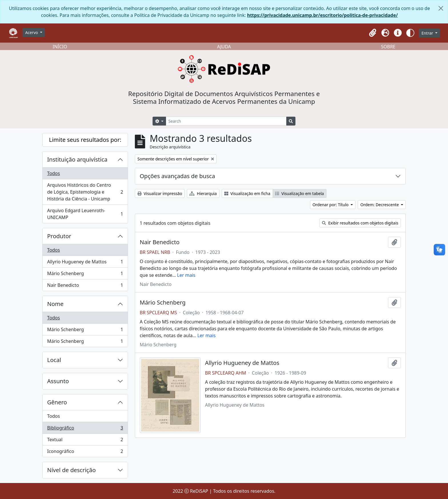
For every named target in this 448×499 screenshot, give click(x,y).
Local (54, 360)
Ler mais (186, 275)
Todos (54, 173)
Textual (85, 441)
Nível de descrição (71, 470)
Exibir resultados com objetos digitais (360, 223)
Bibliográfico (85, 429)
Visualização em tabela (300, 193)
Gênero (57, 402)
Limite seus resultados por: (85, 140)
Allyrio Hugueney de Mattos (85, 263)
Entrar (428, 33)
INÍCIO (60, 47)
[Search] (226, 121)
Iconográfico (85, 452)
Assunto (58, 381)
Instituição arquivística (77, 159)
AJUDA (224, 47)
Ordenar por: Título (331, 205)
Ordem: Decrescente (380, 205)
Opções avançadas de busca (177, 176)
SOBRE (388, 47)
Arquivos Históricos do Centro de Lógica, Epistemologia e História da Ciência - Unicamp (85, 192)
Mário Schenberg (85, 275)
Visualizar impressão (160, 193)
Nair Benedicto (85, 286)
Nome (55, 304)
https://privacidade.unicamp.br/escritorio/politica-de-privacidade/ (323, 15)
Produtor (59, 236)
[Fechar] (441, 8)
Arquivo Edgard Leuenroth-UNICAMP (85, 214)
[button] (373, 33)
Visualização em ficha (247, 193)
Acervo (32, 32)
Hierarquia (203, 193)
